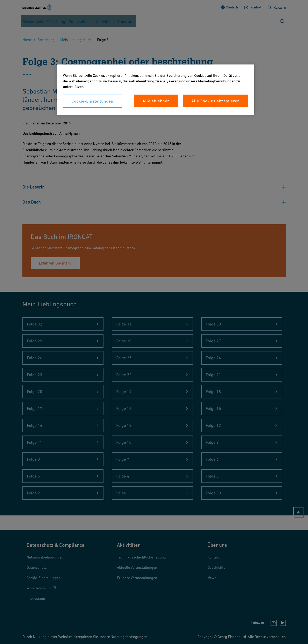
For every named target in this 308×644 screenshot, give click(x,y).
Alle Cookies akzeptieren (216, 101)
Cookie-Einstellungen (92, 101)
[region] (156, 90)
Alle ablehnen (156, 101)
